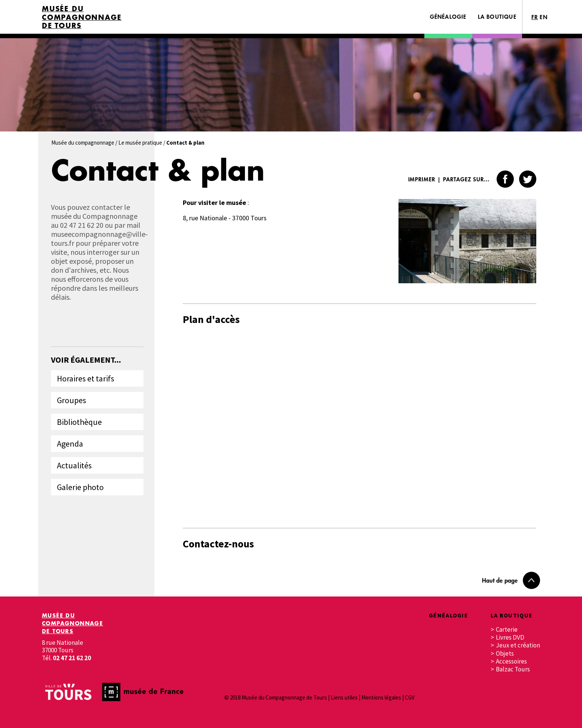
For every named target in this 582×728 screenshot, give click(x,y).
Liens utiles (344, 697)
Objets (505, 654)
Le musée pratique (140, 143)
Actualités (74, 465)
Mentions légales (381, 697)
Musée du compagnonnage (83, 143)
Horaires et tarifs (86, 378)
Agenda (70, 444)
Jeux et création (518, 645)
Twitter (528, 179)
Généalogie (448, 17)
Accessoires (511, 661)
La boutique (497, 17)
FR (535, 17)
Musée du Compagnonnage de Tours (82, 17)
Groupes (72, 400)
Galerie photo (80, 487)
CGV (410, 697)
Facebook (505, 179)
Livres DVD (510, 638)
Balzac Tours (513, 669)
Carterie (507, 630)
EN (544, 17)
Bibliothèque (79, 422)
